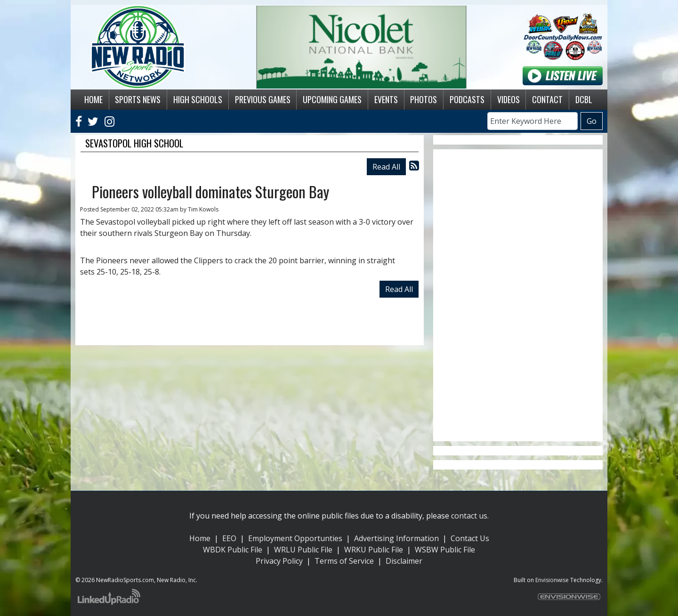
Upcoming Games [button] (332, 99)
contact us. (470, 516)
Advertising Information (396, 538)
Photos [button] (424, 99)
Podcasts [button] (467, 99)
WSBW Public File (445, 550)
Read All (386, 167)
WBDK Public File (233, 550)
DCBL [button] (584, 99)
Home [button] (93, 99)
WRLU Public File (303, 550)
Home (200, 538)
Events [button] (386, 99)
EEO (229, 538)
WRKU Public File (374, 550)
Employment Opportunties (295, 538)
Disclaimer (404, 561)
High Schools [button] (198, 99)
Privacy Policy (279, 561)
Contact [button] (547, 99)
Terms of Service (344, 561)
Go (592, 121)
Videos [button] (508, 99)
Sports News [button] (138, 99)
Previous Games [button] (263, 99)
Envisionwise (552, 580)
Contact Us (470, 538)
